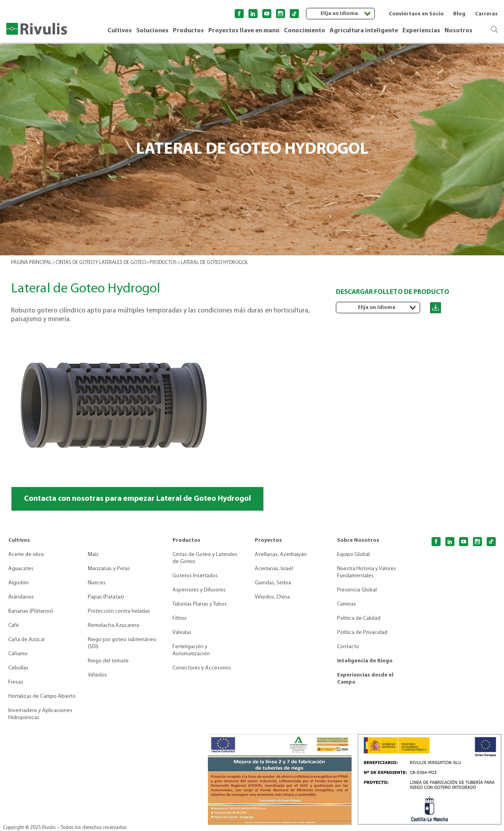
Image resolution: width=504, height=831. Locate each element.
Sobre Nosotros (358, 540)
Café (14, 626)
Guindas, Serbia (273, 583)
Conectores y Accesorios (202, 668)
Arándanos (21, 597)
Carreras (486, 14)
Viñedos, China (272, 597)
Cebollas (18, 668)
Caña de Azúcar (27, 640)
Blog (459, 14)
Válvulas (182, 633)
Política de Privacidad (362, 633)
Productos (188, 31)
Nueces (97, 583)
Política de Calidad (359, 618)
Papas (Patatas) (106, 597)
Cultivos (120, 31)
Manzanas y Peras (109, 569)
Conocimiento (305, 31)
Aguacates (21, 569)
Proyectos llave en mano (244, 31)
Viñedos (97, 675)
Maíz (93, 555)
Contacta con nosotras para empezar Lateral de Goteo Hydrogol (137, 499)
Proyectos (268, 540)
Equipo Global (353, 555)
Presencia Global (357, 590)
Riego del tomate (108, 661)
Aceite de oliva (26, 555)
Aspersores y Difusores (199, 590)
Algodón (19, 583)
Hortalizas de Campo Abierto (42, 696)
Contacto (348, 647)
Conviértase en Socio (416, 14)
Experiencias (421, 31)
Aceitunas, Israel (274, 569)
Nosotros (459, 31)
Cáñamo (18, 654)
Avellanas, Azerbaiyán (281, 555)
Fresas (16, 682)
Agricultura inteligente (364, 31)
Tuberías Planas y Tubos (200, 604)
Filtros (180, 618)
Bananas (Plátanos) (31, 611)
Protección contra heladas (119, 611)
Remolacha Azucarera (113, 626)
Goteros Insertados (195, 576)
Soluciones (152, 31)
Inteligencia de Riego (365, 661)
